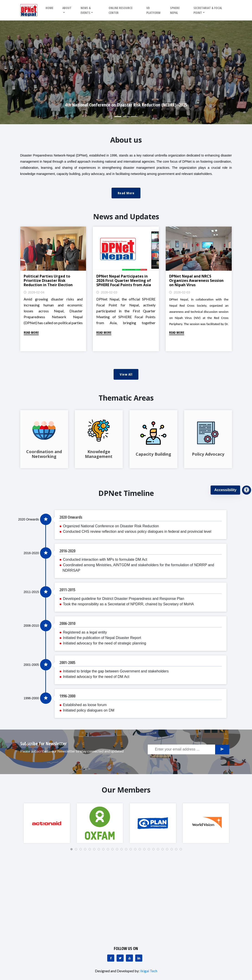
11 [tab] (118, 851)
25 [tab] (182, 851)
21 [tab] (164, 851)
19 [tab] (155, 851)
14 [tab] (132, 851)
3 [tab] (82, 851)
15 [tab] (137, 851)
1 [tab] (73, 851)
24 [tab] (178, 851)
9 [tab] (109, 851)
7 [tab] (100, 851)
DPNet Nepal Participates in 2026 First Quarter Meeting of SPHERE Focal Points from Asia (124, 280)
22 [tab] (168, 851)
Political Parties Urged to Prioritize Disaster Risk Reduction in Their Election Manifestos (48, 283)
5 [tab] (91, 851)
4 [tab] (87, 851)
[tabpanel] (47, 823)
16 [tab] (141, 851)
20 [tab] (159, 851)
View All (126, 374)
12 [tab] (123, 851)
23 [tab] (173, 851)
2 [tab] (77, 851)
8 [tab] (105, 851)
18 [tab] (150, 851)
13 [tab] (127, 851)
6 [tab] (96, 851)
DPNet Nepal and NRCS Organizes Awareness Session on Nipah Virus (196, 280)
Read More (126, 193)
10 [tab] (114, 851)
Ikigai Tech (149, 971)
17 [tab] (146, 851)
